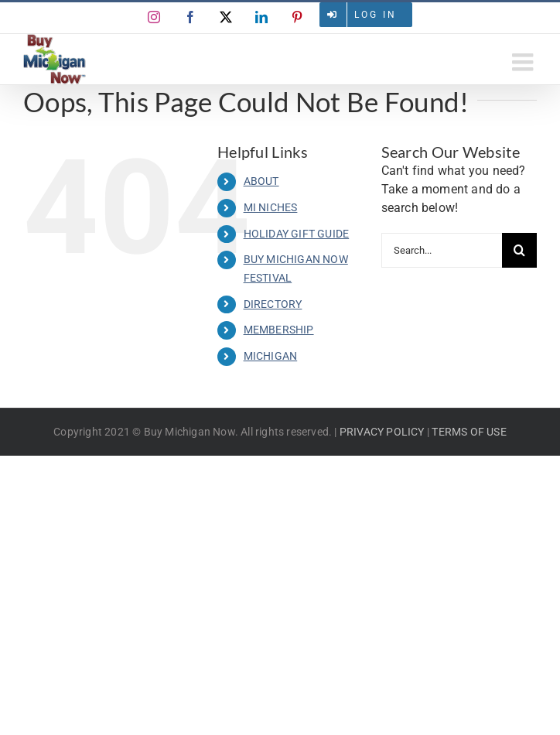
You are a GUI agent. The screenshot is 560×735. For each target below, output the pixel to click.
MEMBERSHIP (279, 330)
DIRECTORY (273, 304)
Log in (376, 15)
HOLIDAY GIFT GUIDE (297, 234)
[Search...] (442, 250)
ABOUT (261, 181)
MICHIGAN (271, 356)
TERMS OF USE (469, 432)
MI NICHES (271, 207)
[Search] (519, 250)
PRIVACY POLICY (382, 432)
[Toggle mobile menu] (524, 62)
